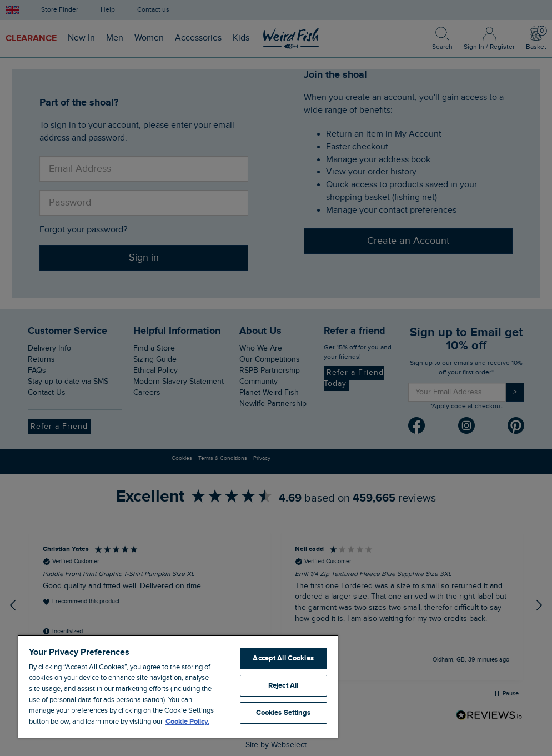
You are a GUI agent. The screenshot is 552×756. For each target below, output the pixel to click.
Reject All (283, 685)
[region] (178, 687)
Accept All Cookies (283, 658)
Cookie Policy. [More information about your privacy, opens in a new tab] (187, 722)
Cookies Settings (283, 713)
